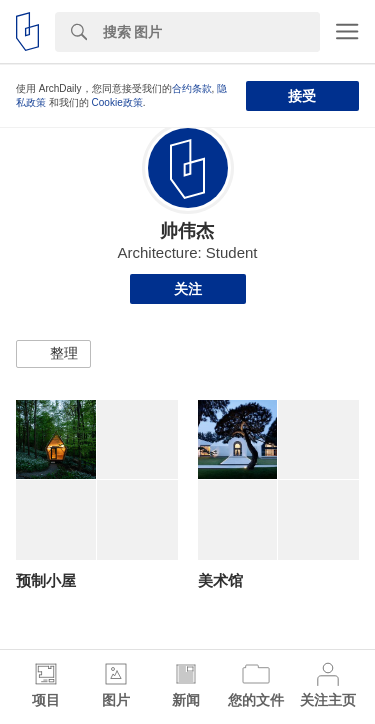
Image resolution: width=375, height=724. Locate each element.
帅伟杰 (187, 231)
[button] (53, 354)
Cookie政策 (117, 102)
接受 (302, 96)
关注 (188, 289)
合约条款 (192, 88)
